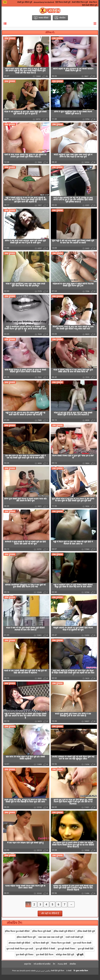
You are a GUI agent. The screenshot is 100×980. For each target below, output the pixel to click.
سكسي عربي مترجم (43, 976)
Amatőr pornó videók (28, 976)
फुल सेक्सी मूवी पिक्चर (25, 960)
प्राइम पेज (28, 969)
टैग (54, 969)
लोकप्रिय (73, 969)
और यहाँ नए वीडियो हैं (50, 919)
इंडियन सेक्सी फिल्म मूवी (26, 942)
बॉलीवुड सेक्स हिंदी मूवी (65, 960)
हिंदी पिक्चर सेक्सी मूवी (63, 2)
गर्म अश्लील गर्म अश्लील (42, 969)
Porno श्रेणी (62, 969)
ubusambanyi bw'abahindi (44, 2)
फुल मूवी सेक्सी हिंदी (86, 954)
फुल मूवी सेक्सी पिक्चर (66, 954)
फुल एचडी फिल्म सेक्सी (82, 948)
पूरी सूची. (80, 960)
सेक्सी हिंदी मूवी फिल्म (58, 976)
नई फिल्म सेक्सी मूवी (41, 948)
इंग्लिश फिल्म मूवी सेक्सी (42, 937)
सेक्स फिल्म (93, 2)
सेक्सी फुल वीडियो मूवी (25, 2)
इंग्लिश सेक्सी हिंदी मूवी (86, 937)
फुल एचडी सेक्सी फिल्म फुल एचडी (20, 954)
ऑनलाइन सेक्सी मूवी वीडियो (19, 948)
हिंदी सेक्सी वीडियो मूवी (90, 5)
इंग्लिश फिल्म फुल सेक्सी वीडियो (17, 937)
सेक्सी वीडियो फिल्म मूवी (80, 2)
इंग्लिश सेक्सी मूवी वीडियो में (64, 937)
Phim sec (16, 976)
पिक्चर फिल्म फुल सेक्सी (61, 948)
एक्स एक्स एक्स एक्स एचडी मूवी (51, 942)
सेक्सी (70, 976)
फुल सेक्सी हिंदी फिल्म (45, 960)
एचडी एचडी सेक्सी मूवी (74, 942)
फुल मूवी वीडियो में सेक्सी (45, 954)
